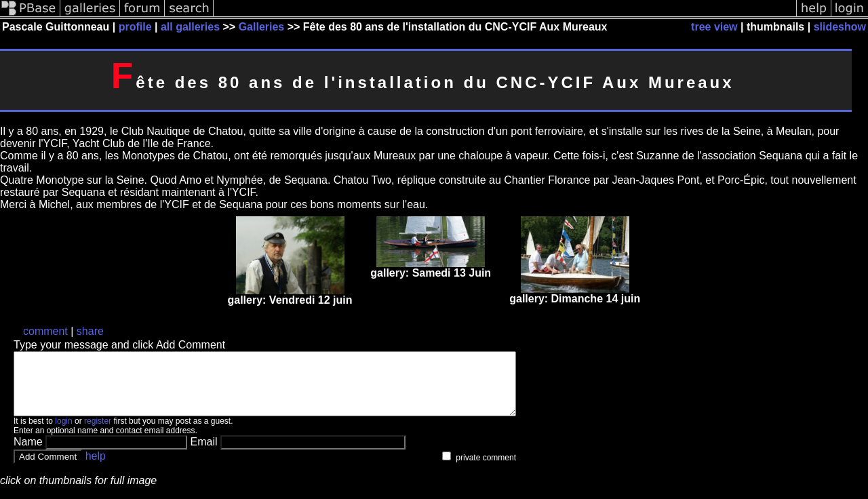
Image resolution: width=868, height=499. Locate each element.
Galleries (262, 27)
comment (45, 331)
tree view (714, 27)
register (98, 433)
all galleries (190, 27)
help (96, 468)
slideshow (840, 27)
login (63, 433)
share (90, 331)
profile (135, 27)
